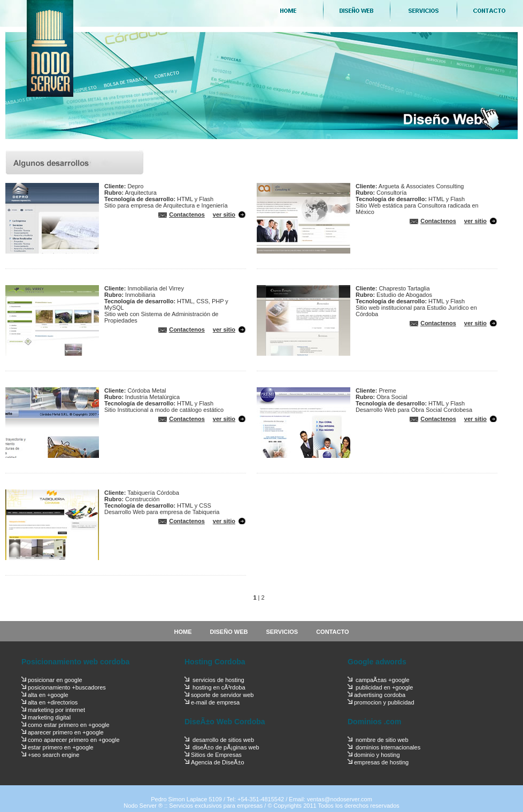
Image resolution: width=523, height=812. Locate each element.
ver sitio (224, 215)
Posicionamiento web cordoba (75, 662)
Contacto (490, 11)
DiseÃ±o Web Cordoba (225, 722)
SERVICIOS (282, 632)
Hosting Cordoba (215, 662)
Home (289, 11)
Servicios (423, 11)
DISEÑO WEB (229, 632)
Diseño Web (356, 11)
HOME (183, 632)
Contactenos (187, 215)
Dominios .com (374, 722)
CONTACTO (332, 632)
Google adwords (377, 662)
